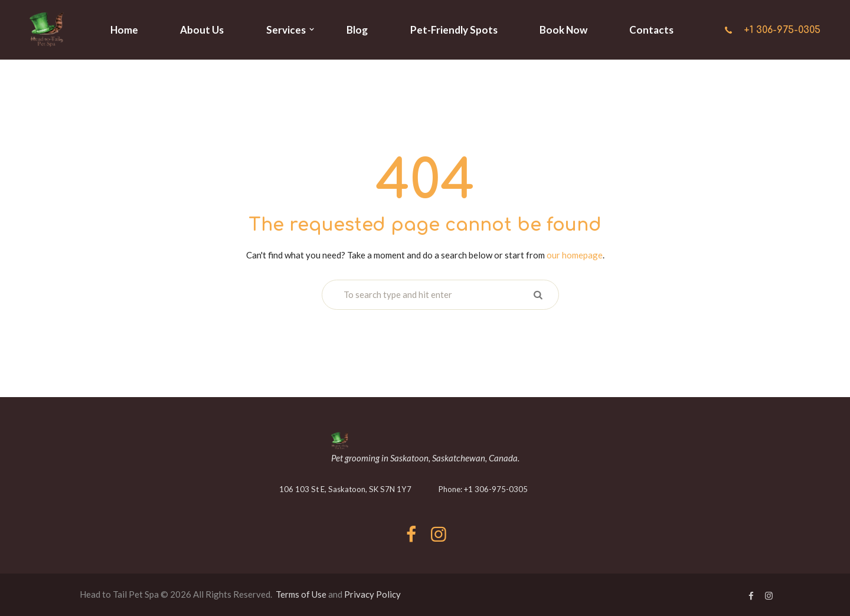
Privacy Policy (372, 594)
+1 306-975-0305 (782, 30)
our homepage (575, 255)
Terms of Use (301, 594)
